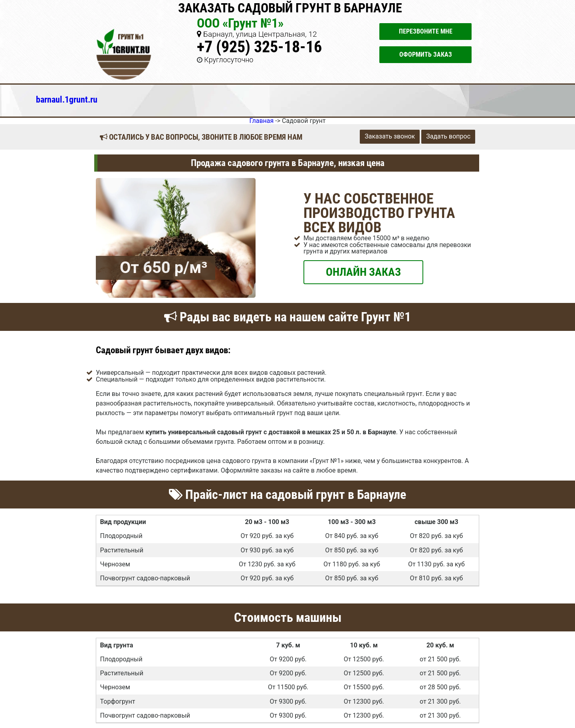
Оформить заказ (426, 54)
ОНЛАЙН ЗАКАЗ (363, 272)
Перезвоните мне (426, 31)
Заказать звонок (390, 136)
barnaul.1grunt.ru (67, 99)
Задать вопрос (448, 136)
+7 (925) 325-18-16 (259, 47)
